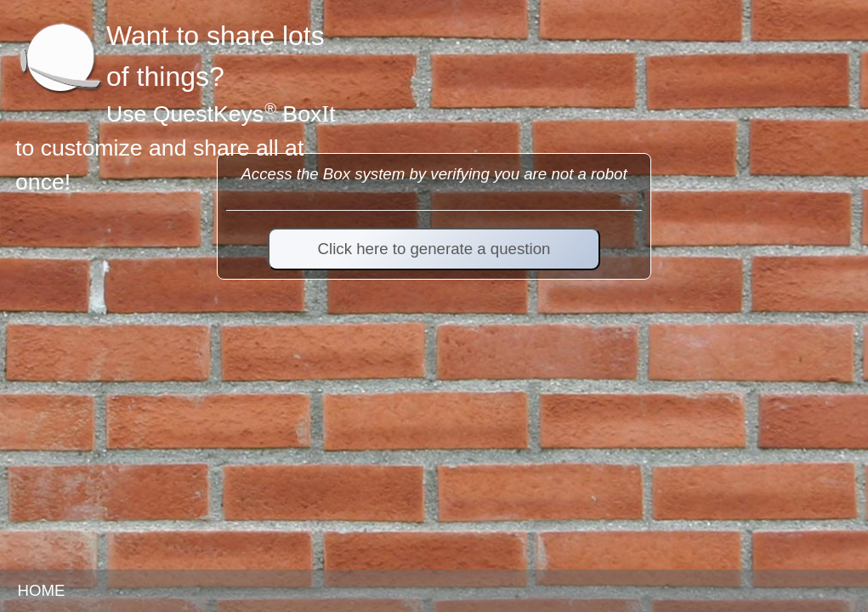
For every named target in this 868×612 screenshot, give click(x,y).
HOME (41, 590)
